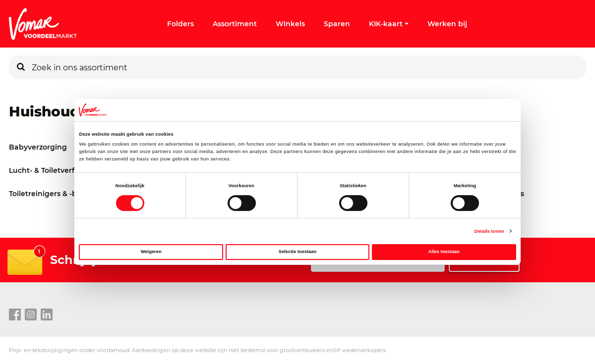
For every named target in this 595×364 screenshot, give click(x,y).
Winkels (290, 24)
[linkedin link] (47, 315)
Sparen (337, 24)
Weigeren (151, 252)
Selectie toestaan (297, 252)
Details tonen (489, 231)
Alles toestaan (444, 252)
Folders (180, 24)
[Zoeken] (21, 67)
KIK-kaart (389, 24)
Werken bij (447, 24)
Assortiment (235, 24)
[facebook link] (15, 315)
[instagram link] (31, 315)
